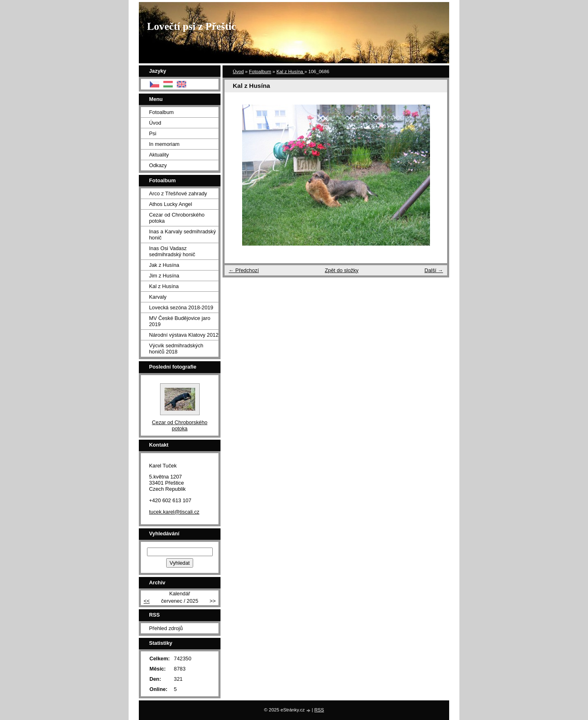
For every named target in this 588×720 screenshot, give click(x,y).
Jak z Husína (164, 265)
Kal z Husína (291, 72)
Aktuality (159, 155)
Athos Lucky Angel (170, 204)
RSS (319, 710)
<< (147, 601)
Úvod (238, 72)
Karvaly (158, 297)
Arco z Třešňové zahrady (178, 193)
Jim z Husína (164, 276)
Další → (434, 270)
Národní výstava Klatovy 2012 (184, 335)
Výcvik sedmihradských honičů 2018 (176, 349)
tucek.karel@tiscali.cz (174, 512)
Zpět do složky (342, 270)
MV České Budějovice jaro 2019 (180, 321)
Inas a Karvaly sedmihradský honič (183, 235)
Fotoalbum (260, 72)
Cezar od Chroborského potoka (177, 218)
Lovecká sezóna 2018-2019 (181, 307)
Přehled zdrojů (166, 628)
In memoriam (164, 144)
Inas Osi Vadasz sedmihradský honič (172, 251)
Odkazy (158, 165)
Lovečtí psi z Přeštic (192, 26)
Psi (153, 133)
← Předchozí (244, 270)
